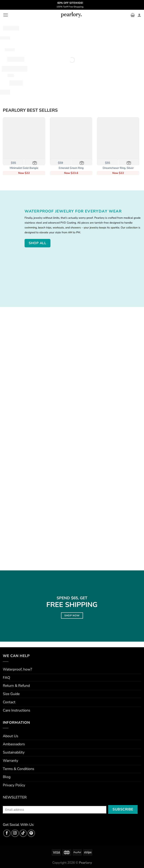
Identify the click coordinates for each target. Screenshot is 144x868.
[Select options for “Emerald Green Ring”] (82, 162)
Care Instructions (16, 710)
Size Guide (11, 694)
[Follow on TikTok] (23, 833)
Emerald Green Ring (71, 168)
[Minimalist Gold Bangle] (24, 138)
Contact (9, 702)
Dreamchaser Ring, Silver (118, 168)
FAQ (6, 678)
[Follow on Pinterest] (31, 833)
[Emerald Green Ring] (71, 138)
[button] (35, 162)
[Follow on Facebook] (7, 833)
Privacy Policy (14, 785)
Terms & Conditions (18, 769)
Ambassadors (14, 744)
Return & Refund (16, 686)
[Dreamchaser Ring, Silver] (118, 138)
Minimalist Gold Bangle (24, 168)
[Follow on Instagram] (15, 833)
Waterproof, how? (17, 669)
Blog (7, 777)
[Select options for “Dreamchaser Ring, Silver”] (129, 162)
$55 (13, 163)
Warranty (10, 761)
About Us (10, 736)
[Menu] (6, 15)
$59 (60, 163)
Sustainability (14, 752)
